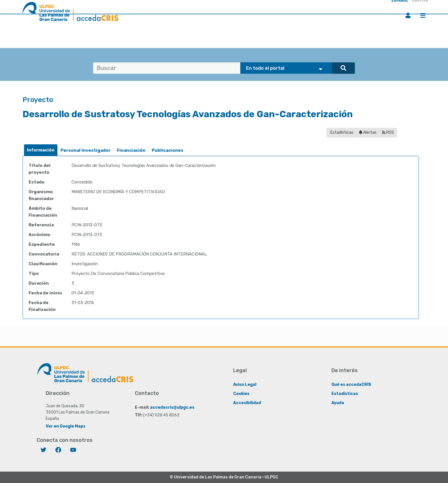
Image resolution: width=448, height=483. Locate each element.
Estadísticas (341, 132)
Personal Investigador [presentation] (86, 150)
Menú (423, 15)
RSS (388, 132)
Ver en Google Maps (66, 426)
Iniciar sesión (408, 15)
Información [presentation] (41, 150)
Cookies (241, 394)
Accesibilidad (247, 403)
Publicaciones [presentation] (168, 150)
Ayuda (338, 403)
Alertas (368, 132)
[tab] (41, 150)
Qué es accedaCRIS (351, 385)
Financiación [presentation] (131, 150)
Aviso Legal (245, 385)
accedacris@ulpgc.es (172, 407)
